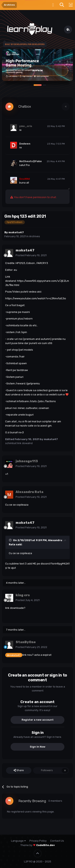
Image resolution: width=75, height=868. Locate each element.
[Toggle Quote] (11, 540)
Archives (35, 236)
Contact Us (57, 841)
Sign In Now (38, 747)
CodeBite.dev (45, 845)
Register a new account (38, 720)
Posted (31, 255)
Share (19, 770)
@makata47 (14, 655)
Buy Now (38, 71)
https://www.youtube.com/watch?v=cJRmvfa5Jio (36, 298)
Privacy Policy (38, 841)
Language (18, 841)
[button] (38, 85)
